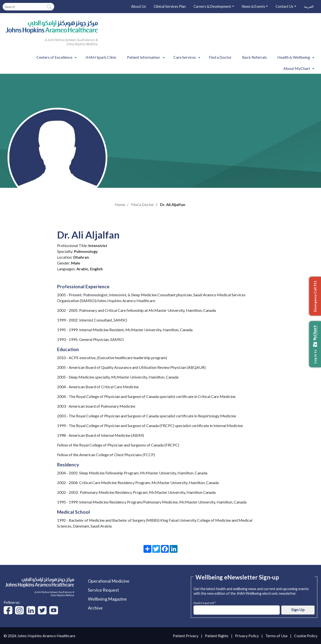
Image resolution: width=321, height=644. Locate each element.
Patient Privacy (186, 636)
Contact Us (284, 6)
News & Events (253, 6)
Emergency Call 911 (315, 296)
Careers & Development (212, 6)
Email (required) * (205, 602)
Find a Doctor (220, 57)
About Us (139, 6)
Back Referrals (254, 57)
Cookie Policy (306, 636)
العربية (309, 6)
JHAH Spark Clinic (101, 57)
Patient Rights (217, 636)
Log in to (315, 344)
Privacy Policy (247, 636)
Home (120, 204)
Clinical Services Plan (170, 6)
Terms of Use (276, 636)
